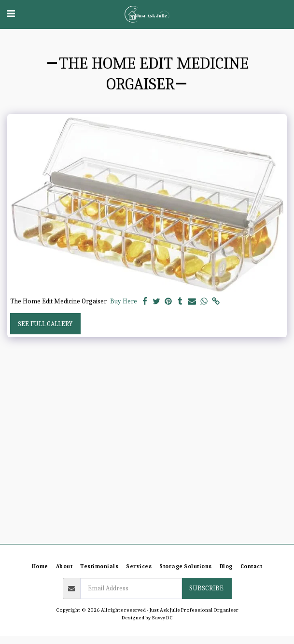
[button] (11, 14)
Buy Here (124, 301)
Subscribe (206, 588)
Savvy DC (162, 618)
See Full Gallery (45, 324)
